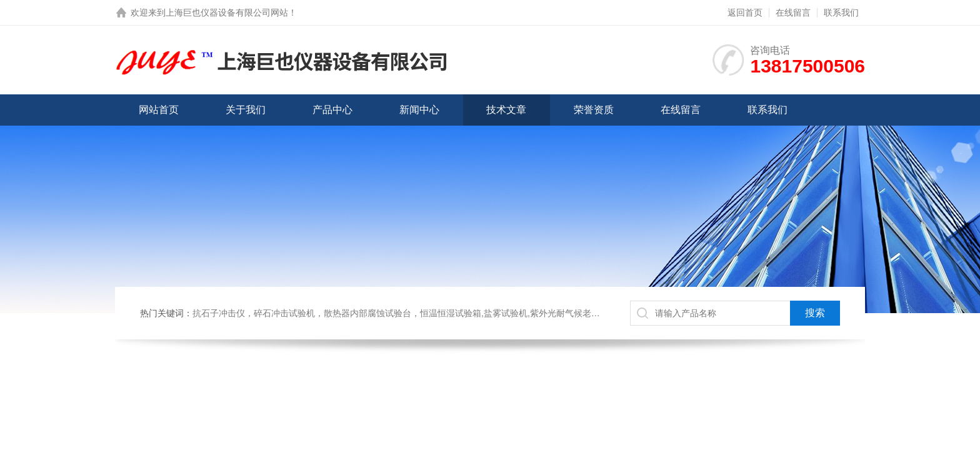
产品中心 (332, 110)
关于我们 (246, 110)
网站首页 (159, 110)
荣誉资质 (594, 110)
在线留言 (793, 12)
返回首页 (745, 12)
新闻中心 (419, 110)
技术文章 (506, 110)
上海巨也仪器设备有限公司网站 (227, 12)
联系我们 (841, 12)
